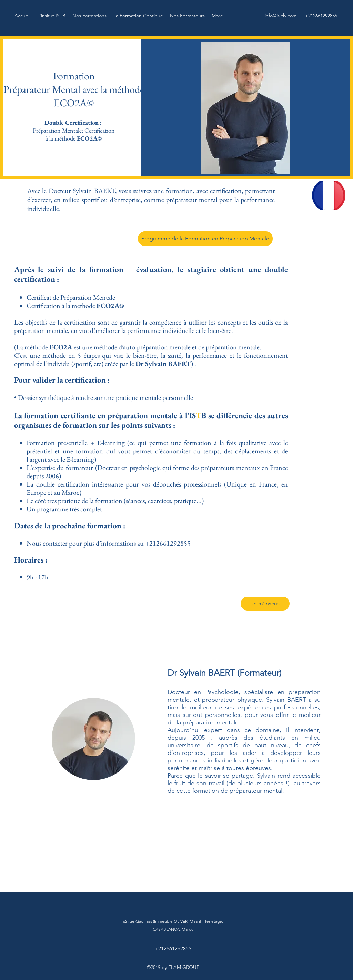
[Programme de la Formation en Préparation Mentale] (205, 239)
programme (53, 509)
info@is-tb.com (281, 16)
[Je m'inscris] (265, 604)
